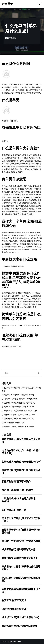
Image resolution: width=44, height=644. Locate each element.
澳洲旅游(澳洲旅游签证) (15, 609)
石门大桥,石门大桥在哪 (14, 510)
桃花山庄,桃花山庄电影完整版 (13, 423)
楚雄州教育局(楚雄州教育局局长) (19, 558)
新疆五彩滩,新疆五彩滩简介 (16, 482)
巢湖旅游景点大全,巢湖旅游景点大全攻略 (18, 419)
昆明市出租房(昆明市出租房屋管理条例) (21, 472)
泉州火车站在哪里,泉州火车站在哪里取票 (18, 407)
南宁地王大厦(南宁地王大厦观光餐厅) (22, 541)
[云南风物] (7, 4)
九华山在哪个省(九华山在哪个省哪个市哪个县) (21, 452)
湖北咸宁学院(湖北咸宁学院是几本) (20, 617)
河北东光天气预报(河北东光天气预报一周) (21, 520)
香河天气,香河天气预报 (14, 600)
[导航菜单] (39, 4)
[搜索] (19, 373)
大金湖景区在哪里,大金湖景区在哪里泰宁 (18, 427)
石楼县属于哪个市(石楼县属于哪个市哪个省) (21, 531)
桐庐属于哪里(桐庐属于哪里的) (18, 490)
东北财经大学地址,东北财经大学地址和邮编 (19, 415)
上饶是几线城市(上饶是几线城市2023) (19, 500)
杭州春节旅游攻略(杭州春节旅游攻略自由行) (19, 411)
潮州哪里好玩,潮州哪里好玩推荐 (19, 550)
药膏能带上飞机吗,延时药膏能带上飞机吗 (18, 395)
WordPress (16, 642)
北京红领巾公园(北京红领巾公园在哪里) (21, 579)
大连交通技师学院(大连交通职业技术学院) (18, 403)
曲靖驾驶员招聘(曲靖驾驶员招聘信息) (22, 462)
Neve (4, 642)
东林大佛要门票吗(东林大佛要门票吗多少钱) (19, 399)
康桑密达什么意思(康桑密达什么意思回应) (21, 568)
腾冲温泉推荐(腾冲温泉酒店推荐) (19, 626)
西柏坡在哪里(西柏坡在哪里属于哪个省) (21, 591)
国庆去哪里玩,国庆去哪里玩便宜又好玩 (21, 440)
